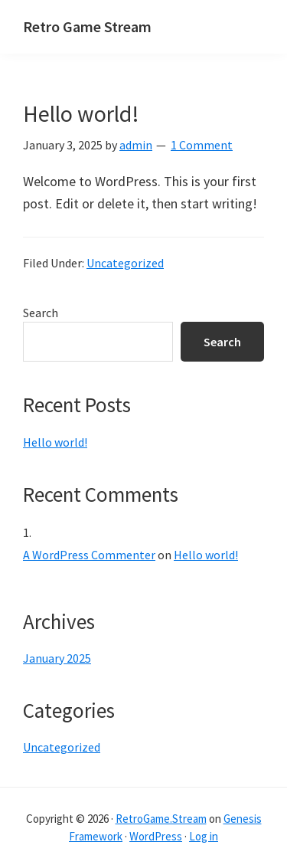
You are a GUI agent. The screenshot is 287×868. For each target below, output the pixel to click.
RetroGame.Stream (161, 819)
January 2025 (57, 658)
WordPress (156, 836)
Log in (204, 836)
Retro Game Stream (87, 26)
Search (41, 313)
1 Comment (202, 145)
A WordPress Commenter (89, 555)
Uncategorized (125, 263)
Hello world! (81, 113)
